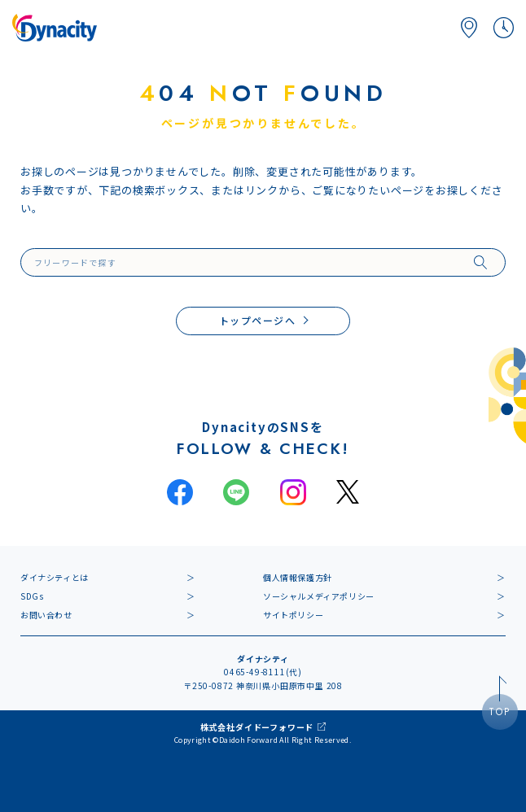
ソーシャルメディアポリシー (319, 596)
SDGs (32, 596)
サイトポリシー (293, 615)
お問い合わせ (46, 615)
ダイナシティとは (55, 577)
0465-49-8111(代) (263, 672)
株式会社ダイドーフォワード (257, 727)
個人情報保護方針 (298, 577)
